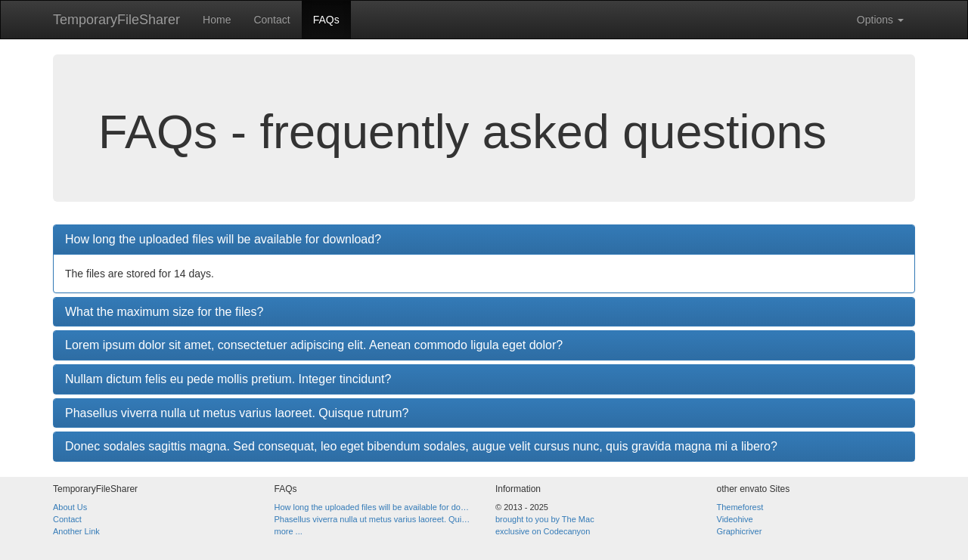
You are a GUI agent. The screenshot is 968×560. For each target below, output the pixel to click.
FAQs (326, 20)
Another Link (76, 531)
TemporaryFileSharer (116, 20)
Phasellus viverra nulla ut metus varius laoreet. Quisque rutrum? (237, 413)
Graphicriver (740, 531)
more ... (289, 531)
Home (217, 20)
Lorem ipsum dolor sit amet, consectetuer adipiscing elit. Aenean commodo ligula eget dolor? (314, 345)
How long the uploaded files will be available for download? (223, 239)
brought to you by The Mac (545, 519)
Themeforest (740, 507)
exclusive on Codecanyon (543, 531)
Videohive (735, 519)
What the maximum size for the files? (164, 312)
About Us (70, 507)
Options (880, 20)
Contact (271, 20)
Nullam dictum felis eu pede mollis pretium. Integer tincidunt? (228, 379)
